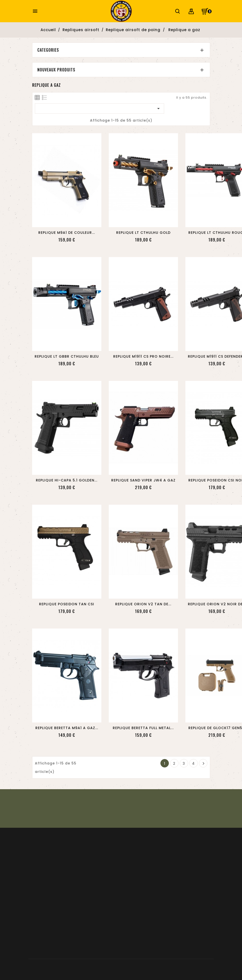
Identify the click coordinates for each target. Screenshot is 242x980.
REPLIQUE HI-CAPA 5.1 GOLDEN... (67, 480)
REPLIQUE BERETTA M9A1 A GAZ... (67, 728)
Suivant (204, 763)
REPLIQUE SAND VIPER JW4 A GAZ (143, 480)
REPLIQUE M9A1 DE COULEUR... (67, 233)
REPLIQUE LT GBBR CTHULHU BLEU (67, 356)
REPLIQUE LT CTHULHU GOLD (143, 233)
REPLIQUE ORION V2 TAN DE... (143, 604)
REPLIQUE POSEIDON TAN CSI (67, 604)
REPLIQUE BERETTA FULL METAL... (143, 728)
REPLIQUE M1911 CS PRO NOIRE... (143, 356)
